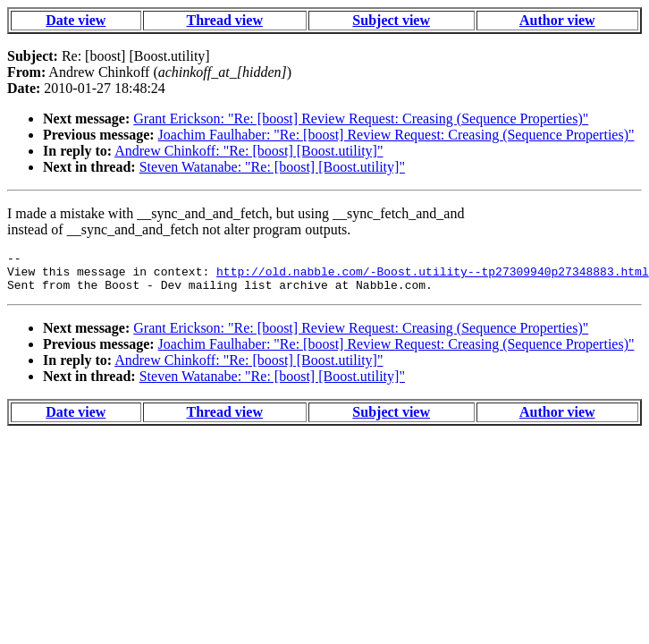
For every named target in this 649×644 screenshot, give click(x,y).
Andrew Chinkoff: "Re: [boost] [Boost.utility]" (249, 151)
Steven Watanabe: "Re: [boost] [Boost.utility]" (272, 167)
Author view (557, 20)
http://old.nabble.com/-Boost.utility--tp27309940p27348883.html (433, 276)
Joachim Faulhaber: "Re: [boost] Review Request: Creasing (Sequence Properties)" (396, 135)
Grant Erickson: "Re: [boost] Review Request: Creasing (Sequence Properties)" (361, 119)
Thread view (224, 20)
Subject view (391, 20)
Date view (76, 20)
